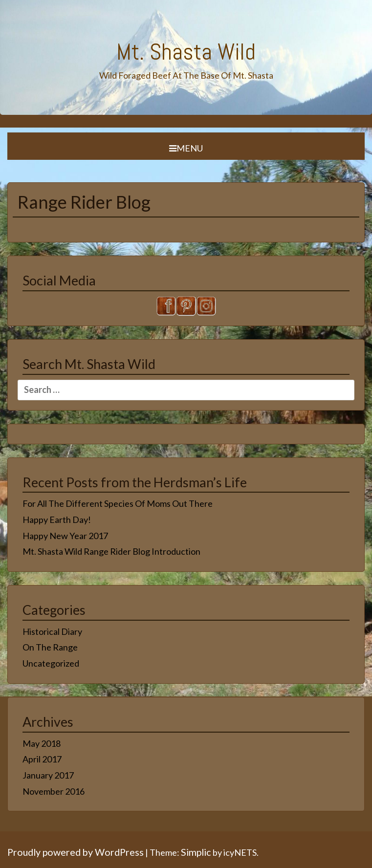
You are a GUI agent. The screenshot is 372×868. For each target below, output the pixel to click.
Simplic (196, 852)
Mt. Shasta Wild (186, 52)
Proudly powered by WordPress (76, 852)
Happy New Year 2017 (65, 536)
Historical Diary (52, 631)
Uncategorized (51, 663)
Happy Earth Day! (57, 520)
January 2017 (48, 775)
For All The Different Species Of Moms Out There (118, 503)
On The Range (50, 647)
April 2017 (42, 759)
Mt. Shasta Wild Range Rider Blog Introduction (111, 551)
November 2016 (54, 791)
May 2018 (42, 743)
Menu (186, 148)
